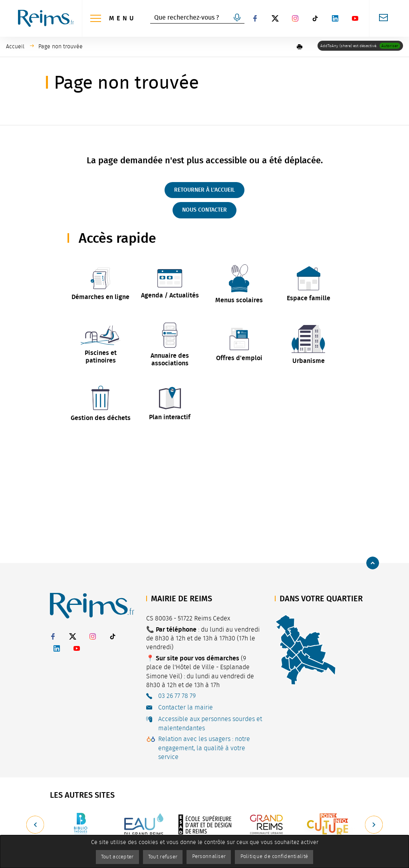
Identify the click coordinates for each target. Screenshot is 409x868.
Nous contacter (204, 210)
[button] (300, 47)
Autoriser (390, 46)
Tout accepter (110, 856)
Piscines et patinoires (101, 356)
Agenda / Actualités (170, 295)
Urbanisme (309, 361)
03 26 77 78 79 (177, 696)
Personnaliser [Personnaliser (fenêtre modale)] (210, 856)
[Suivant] (374, 825)
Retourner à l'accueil (204, 190)
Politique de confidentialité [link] (281, 856)
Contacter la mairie (186, 707)
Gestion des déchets (101, 417)
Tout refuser (160, 856)
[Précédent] (35, 825)
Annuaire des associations (170, 359)
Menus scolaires (239, 300)
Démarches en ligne (100, 297)
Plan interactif (170, 416)
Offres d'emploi (239, 358)
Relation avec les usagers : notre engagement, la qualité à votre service (204, 748)
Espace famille (309, 298)
